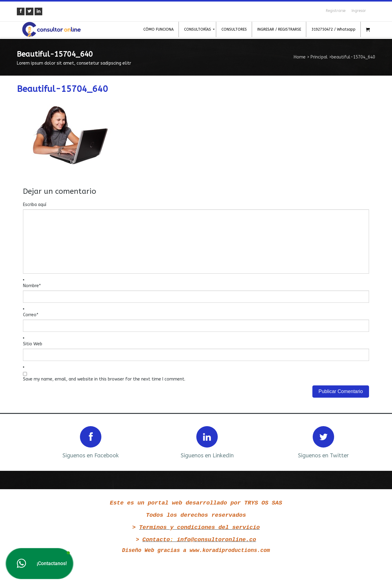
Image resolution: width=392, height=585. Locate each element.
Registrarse (336, 11)
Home (300, 57)
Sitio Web (33, 344)
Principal (319, 57)
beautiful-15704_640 (62, 89)
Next (362, 442)
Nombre (32, 286)
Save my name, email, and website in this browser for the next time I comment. (104, 379)
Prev (30, 442)
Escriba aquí (35, 205)
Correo (31, 315)
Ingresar (359, 11)
